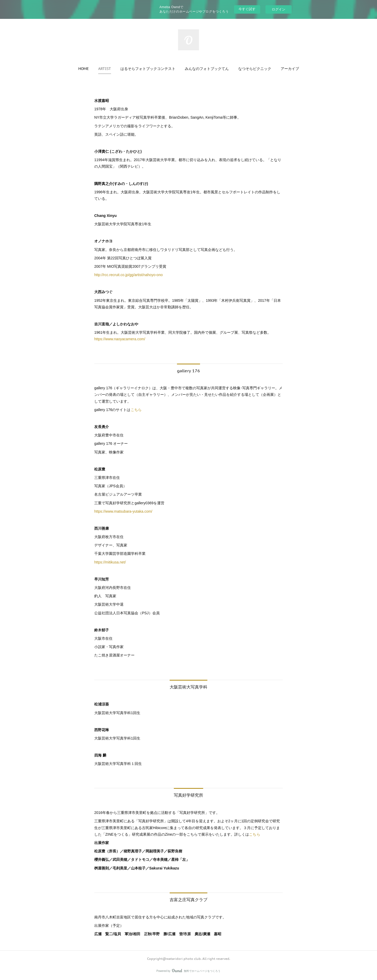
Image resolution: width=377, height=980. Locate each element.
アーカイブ (290, 69)
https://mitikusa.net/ (110, 562)
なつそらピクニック (255, 69)
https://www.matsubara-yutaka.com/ (123, 511)
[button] (84, 69)
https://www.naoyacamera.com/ (120, 339)
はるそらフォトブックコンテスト (148, 69)
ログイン (279, 9)
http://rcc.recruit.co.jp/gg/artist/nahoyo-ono (128, 275)
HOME (84, 69)
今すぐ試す (247, 9)
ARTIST (105, 69)
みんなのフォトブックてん (207, 69)
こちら (136, 410)
